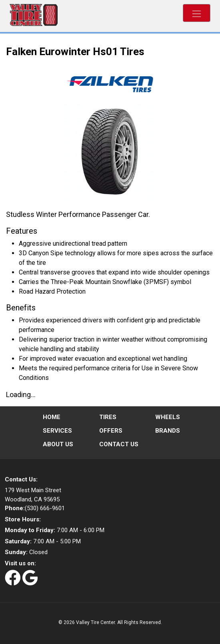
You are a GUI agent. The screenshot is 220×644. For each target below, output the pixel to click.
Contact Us (119, 444)
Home (52, 417)
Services (57, 431)
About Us (58, 444)
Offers (111, 431)
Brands (168, 431)
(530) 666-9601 (35, 508)
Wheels (168, 417)
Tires (108, 417)
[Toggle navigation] (197, 13)
